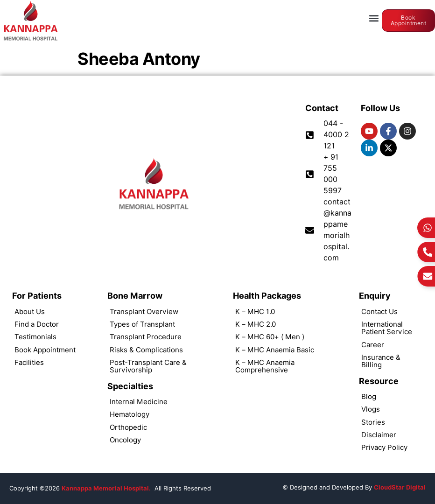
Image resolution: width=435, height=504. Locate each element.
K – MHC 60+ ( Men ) (270, 337)
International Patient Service (387, 328)
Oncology (125, 440)
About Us (30, 311)
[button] (374, 18)
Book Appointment (45, 350)
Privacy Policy (384, 447)
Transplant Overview (144, 311)
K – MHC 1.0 (255, 311)
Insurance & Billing (381, 361)
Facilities (29, 362)
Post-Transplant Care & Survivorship (148, 366)
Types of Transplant (142, 324)
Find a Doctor (37, 324)
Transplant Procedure (146, 337)
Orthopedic (128, 427)
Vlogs (371, 409)
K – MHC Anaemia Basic (275, 350)
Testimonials (35, 337)
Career (373, 345)
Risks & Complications (146, 350)
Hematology (130, 414)
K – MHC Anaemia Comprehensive (265, 366)
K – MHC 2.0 (256, 324)
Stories (373, 422)
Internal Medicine (139, 402)
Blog (369, 396)
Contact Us (379, 311)
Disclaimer (379, 435)
